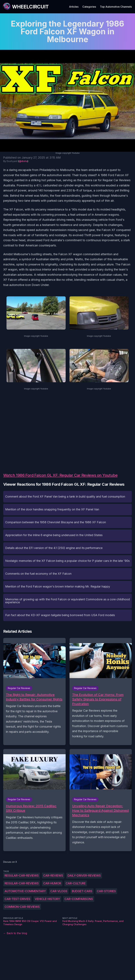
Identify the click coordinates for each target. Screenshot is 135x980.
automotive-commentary (25, 891)
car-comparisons (79, 899)
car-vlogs (59, 891)
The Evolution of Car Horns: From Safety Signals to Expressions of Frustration (98, 699)
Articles (74, 7)
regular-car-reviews (22, 883)
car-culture (76, 883)
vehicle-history (47, 899)
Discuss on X (10, 862)
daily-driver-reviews (84, 875)
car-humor (52, 883)
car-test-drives (17, 899)
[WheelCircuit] (26, 7)
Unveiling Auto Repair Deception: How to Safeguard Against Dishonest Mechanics (100, 811)
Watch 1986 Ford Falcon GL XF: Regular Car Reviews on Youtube (60, 475)
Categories (89, 7)
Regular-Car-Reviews (22, 875)
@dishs (23, 161)
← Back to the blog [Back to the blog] (15, 933)
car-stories (106, 891)
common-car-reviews (22, 907)
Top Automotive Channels (116, 7)
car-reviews (53, 875)
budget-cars (82, 891)
